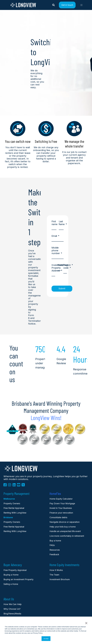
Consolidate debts (58, 517)
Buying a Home (11, 575)
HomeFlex (55, 494)
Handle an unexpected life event (65, 531)
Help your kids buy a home (63, 527)
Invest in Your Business (61, 508)
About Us (9, 599)
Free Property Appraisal (15, 570)
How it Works (56, 570)
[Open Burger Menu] (81, 5)
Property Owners (12, 522)
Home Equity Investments (64, 565)
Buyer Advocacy (13, 565)
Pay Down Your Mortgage (62, 503)
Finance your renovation (61, 513)
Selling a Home (11, 584)
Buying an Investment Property (18, 579)
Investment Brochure (60, 579)
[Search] (54, 5)
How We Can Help (13, 604)
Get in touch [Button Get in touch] (67, 5)
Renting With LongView (15, 513)
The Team (54, 575)
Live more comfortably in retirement (67, 536)
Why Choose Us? (12, 609)
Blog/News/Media (12, 614)
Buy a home (55, 541)
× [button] (86, 623)
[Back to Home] (23, 7)
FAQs (52, 545)
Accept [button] (46, 639)
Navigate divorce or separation (65, 522)
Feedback (54, 554)
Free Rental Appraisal (14, 508)
